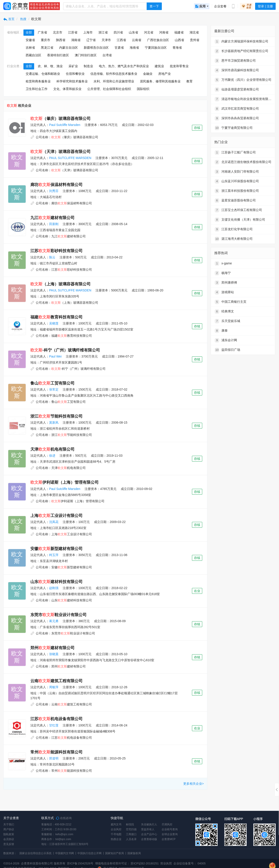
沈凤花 (54, 522)
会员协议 (9, 839)
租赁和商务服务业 (38, 81)
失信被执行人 (149, 824)
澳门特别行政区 (86, 55)
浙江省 (103, 32)
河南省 (164, 32)
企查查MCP (169, 839)
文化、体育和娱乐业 (67, 89)
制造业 (88, 66)
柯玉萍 (54, 555)
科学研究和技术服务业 (72, 81)
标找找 (130, 824)
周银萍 (54, 687)
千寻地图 (116, 834)
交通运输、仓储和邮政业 (43, 74)
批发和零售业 (179, 66)
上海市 (88, 32)
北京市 (58, 32)
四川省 (118, 32)
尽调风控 (167, 824)
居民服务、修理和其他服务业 (160, 81)
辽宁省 (91, 40)
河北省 (149, 32)
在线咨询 (64, 818)
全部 (29, 32)
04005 (202, 863)
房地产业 (164, 74)
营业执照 (166, 863)
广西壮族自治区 (158, 40)
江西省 (121, 40)
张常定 (54, 389)
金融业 (148, 74)
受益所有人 (148, 829)
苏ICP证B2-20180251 (145, 863)
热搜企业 (116, 839)
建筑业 (159, 66)
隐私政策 (9, 834)
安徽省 (30, 40)
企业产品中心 (149, 834)
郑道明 (54, 758)
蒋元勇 (54, 621)
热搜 (23, 19)
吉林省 (30, 48)
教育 (189, 81)
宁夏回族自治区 (156, 48)
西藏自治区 (33, 55)
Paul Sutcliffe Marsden (65, 125)
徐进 (52, 456)
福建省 (179, 32)
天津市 (106, 40)
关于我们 (9, 824)
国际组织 (143, 89)
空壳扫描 (131, 829)
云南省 (137, 40)
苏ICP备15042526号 (80, 863)
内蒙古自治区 (69, 48)
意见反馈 (9, 844)
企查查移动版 (149, 839)
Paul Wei (55, 356)
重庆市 (46, 40)
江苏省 (73, 32)
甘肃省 (119, 48)
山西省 (179, 40)
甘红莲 (54, 725)
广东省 (42, 32)
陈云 (52, 257)
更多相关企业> (194, 784)
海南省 (134, 48)
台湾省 (107, 55)
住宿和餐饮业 (75, 74)
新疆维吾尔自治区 (96, 48)
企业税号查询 (170, 829)
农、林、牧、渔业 (50, 66)
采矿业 (73, 66)
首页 (9, 19)
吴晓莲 (54, 323)
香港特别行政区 (58, 55)
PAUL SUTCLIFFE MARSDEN (70, 158)
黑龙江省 (47, 48)
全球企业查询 (170, 834)
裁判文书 (116, 824)
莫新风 (54, 422)
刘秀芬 (54, 191)
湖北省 (194, 32)
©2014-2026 (11, 863)
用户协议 (9, 829)
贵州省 (195, 40)
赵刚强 (54, 588)
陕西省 (61, 40)
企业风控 (116, 829)
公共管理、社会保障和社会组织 (109, 89)
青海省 (177, 48)
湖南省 (76, 40)
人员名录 (131, 839)
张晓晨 (54, 654)
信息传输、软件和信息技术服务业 (114, 74)
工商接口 (131, 834)
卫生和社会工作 (37, 89)
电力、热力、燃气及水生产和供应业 (124, 66)
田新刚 (54, 224)
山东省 (133, 32)
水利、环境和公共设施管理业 (114, 81)
